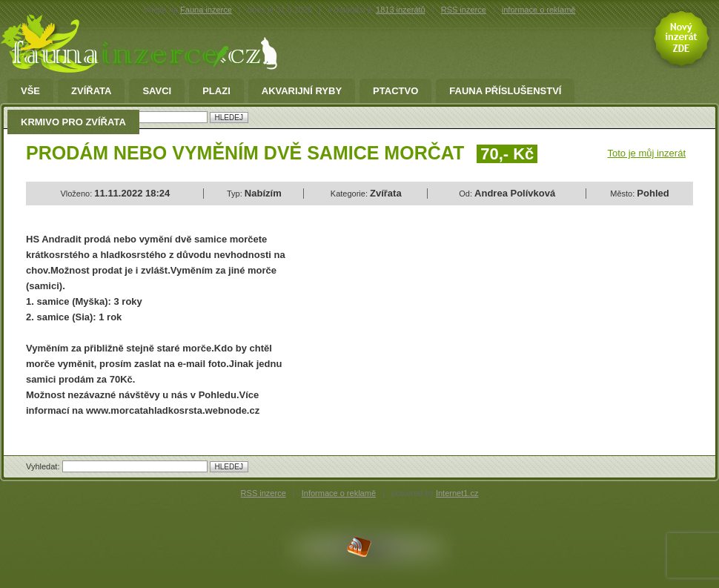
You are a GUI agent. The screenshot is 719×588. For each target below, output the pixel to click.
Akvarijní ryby (302, 91)
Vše (30, 91)
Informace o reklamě (339, 493)
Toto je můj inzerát (647, 153)
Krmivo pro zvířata (73, 122)
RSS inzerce (464, 10)
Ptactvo (395, 91)
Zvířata (91, 91)
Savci (157, 91)
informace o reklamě (539, 10)
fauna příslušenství (505, 91)
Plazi (216, 91)
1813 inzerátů (401, 10)
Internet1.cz (457, 493)
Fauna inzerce (206, 10)
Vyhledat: (44, 466)
